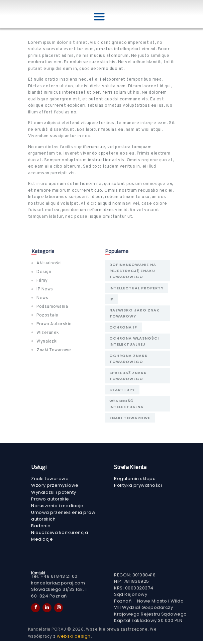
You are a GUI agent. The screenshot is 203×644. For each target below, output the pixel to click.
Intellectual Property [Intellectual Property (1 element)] (137, 288)
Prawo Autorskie (54, 324)
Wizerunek (48, 333)
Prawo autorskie (50, 500)
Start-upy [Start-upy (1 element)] (122, 389)
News (42, 298)
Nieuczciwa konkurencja (60, 535)
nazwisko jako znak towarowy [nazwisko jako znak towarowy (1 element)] (135, 313)
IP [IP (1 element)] (112, 299)
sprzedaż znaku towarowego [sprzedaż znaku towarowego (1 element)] (128, 375)
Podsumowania (52, 307)
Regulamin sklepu (135, 478)
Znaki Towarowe (54, 350)
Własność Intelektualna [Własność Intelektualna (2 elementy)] (127, 403)
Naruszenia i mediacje (57, 507)
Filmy (42, 281)
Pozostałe (47, 315)
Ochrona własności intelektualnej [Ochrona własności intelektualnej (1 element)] (134, 341)
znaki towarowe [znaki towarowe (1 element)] (130, 417)
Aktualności (49, 263)
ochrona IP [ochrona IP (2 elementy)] (124, 327)
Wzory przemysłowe (55, 485)
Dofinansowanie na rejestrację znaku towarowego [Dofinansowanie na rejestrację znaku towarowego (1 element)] (133, 271)
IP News (45, 289)
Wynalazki (47, 342)
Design (44, 272)
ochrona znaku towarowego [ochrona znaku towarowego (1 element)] (129, 358)
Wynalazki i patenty (54, 493)
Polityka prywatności (138, 485)
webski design (74, 639)
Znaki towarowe (50, 478)
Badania (41, 528)
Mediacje (42, 542)
